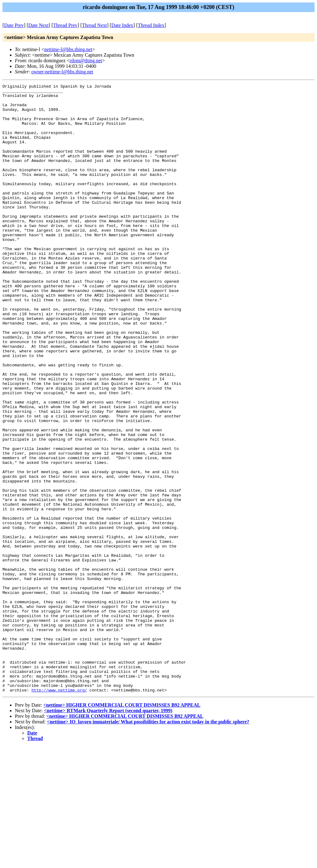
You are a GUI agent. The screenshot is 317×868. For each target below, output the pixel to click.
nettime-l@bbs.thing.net (68, 49)
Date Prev (14, 25)
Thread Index (151, 25)
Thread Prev (65, 25)
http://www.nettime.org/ (59, 812)
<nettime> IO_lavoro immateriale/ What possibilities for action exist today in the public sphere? (148, 843)
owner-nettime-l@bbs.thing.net (62, 72)
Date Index (122, 25)
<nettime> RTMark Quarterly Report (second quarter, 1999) (108, 832)
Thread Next (94, 25)
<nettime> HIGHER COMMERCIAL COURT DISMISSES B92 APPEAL (122, 827)
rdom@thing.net (86, 61)
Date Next (39, 25)
